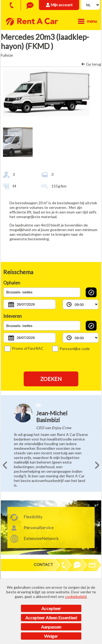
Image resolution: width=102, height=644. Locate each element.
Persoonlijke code (71, 349)
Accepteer (51, 608)
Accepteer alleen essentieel (51, 618)
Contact (43, 564)
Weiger (51, 636)
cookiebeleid (76, 596)
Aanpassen (51, 627)
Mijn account (62, 5)
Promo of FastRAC (24, 348)
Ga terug (94, 64)
